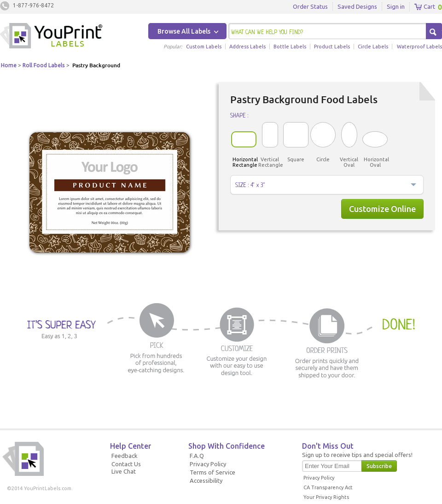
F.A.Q (197, 456)
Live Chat (124, 471)
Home (9, 65)
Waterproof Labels (419, 47)
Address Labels (247, 47)
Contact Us (126, 464)
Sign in (396, 6)
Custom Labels (204, 47)
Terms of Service (212, 472)
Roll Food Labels (44, 65)
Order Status (310, 6)
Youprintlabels (51, 37)
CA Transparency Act (328, 487)
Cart (425, 7)
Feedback (125, 456)
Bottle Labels (290, 47)
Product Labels (332, 47)
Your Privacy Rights (326, 497)
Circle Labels (373, 47)
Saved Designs (357, 6)
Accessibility (206, 481)
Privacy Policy (208, 464)
